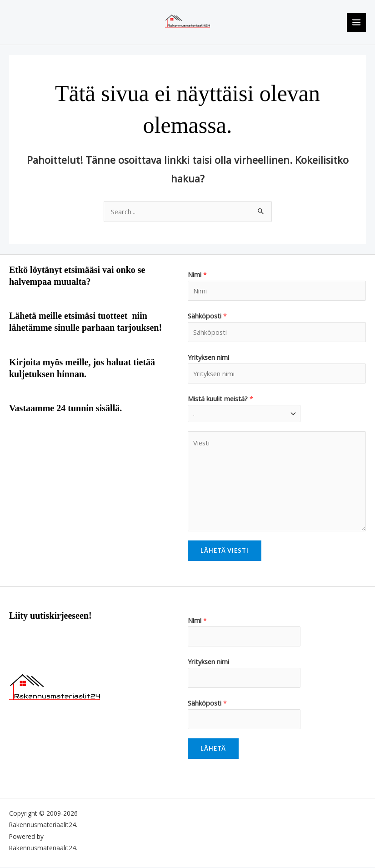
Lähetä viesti (225, 551)
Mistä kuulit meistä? (220, 399)
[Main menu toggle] (356, 23)
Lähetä (213, 749)
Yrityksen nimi (208, 358)
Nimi (197, 275)
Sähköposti (207, 317)
